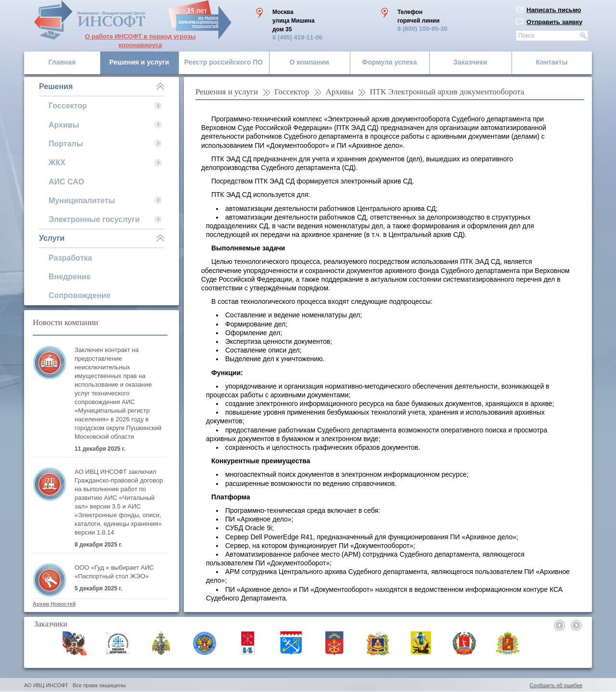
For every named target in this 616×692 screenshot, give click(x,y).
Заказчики (470, 62)
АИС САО (66, 182)
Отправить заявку (554, 22)
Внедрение (70, 277)
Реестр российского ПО (224, 62)
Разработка (70, 258)
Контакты (552, 62)
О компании (309, 62)
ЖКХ (57, 163)
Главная (62, 62)
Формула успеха (389, 62)
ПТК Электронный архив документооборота (447, 92)
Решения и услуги (139, 62)
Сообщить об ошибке (556, 685)
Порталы (66, 144)
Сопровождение (80, 295)
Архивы (64, 125)
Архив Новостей (54, 604)
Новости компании (65, 322)
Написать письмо (554, 10)
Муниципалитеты (82, 201)
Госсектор (68, 106)
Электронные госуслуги (94, 219)
